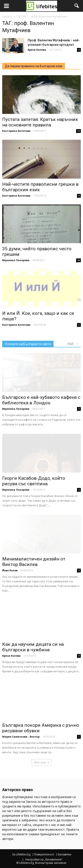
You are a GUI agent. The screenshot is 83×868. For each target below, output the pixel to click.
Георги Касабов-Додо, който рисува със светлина (34, 481)
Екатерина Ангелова (16, 131)
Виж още (42, 762)
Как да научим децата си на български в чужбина (33, 647)
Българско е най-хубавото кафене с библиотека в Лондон (41, 400)
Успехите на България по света (28, 344)
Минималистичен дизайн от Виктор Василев (34, 562)
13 (79, 131)
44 (79, 260)
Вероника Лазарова (16, 260)
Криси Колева (37, 50)
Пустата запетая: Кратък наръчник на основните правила (40, 122)
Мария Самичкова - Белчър (21, 737)
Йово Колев (10, 570)
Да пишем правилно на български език (34, 66)
